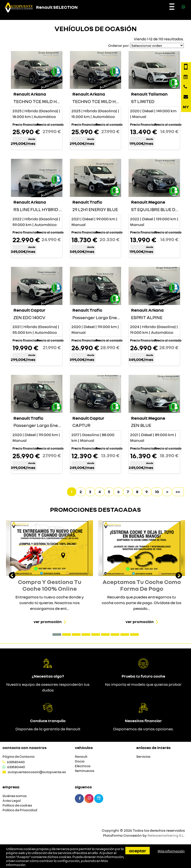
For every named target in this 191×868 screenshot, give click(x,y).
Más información (171, 851)
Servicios (143, 757)
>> (178, 492)
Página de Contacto (19, 757)
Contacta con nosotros (24, 748)
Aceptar (138, 851)
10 (157, 492)
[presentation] (12, 576)
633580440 (16, 762)
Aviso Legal (12, 801)
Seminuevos (85, 771)
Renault (81, 757)
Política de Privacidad (20, 810)
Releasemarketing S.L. (166, 835)
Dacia (80, 761)
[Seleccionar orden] (157, 45)
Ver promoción (48, 622)
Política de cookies (17, 805)
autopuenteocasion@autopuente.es (37, 772)
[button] (57, 635)
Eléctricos (83, 766)
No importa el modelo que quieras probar (143, 684)
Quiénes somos (15, 796)
